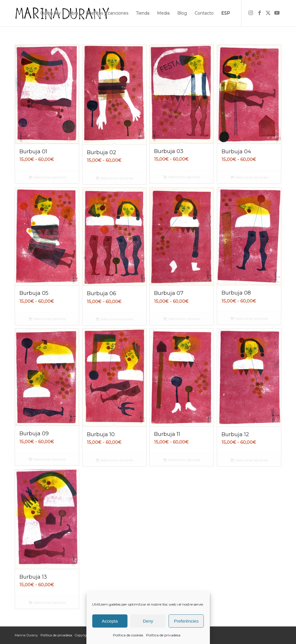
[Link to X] (268, 13)
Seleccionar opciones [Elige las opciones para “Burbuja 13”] (47, 603)
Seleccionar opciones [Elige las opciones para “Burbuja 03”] (182, 178)
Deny (148, 621)
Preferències (186, 621)
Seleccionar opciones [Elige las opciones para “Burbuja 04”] (249, 178)
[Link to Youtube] (277, 13)
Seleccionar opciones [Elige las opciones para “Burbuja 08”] (249, 319)
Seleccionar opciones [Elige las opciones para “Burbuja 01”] (47, 178)
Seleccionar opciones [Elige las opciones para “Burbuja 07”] (182, 320)
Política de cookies (128, 635)
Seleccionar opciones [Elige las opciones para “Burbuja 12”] (249, 461)
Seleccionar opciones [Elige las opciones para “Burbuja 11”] (182, 461)
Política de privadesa (163, 635)
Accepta (110, 621)
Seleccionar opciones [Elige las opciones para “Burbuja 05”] (47, 320)
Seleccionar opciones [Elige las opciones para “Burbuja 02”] (114, 179)
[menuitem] (50, 13)
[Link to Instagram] (251, 13)
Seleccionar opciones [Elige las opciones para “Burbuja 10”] (114, 461)
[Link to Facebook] (259, 13)
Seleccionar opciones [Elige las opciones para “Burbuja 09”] (47, 460)
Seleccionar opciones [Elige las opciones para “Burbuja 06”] (114, 320)
